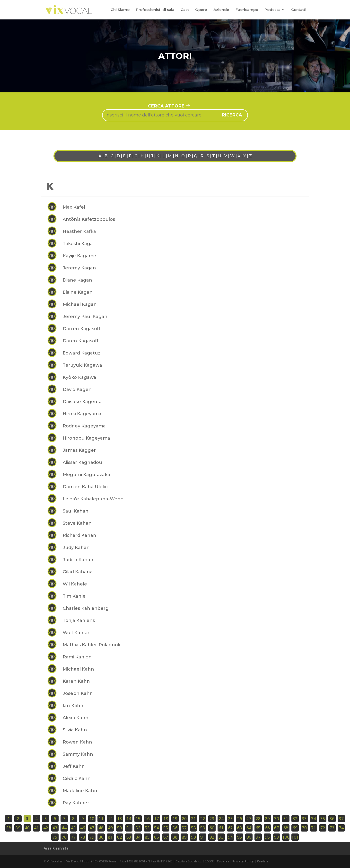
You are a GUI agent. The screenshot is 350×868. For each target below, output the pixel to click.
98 (267, 837)
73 (332, 828)
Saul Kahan (76, 511)
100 (286, 837)
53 (147, 828)
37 (341, 819)
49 (110, 828)
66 (267, 828)
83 (129, 837)
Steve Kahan (77, 523)
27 (249, 819)
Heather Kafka (79, 231)
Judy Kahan (76, 548)
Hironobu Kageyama (86, 438)
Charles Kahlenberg (86, 608)
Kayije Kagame (79, 256)
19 (175, 819)
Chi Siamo (120, 10)
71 (314, 828)
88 (175, 837)
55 (166, 828)
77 (73, 837)
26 (240, 819)
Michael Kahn (78, 669)
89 (184, 837)
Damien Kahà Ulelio (85, 487)
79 (92, 837)
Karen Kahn (76, 681)
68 (286, 828)
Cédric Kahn (77, 779)
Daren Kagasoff (81, 341)
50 (120, 828)
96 (249, 837)
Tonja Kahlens (79, 620)
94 (230, 837)
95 (240, 837)
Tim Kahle (74, 596)
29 (267, 819)
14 (129, 819)
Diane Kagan (77, 280)
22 (203, 819)
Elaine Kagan (78, 292)
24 (221, 819)
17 (157, 819)
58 (193, 828)
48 (101, 828)
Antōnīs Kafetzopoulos (89, 219)
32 (295, 819)
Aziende (221, 10)
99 (277, 837)
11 (101, 819)
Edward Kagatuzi (82, 353)
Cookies (223, 861)
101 (295, 837)
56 (175, 828)
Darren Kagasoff (82, 329)
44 (64, 828)
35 (323, 819)
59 (203, 828)
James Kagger (79, 450)
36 (332, 819)
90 (193, 837)
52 (138, 828)
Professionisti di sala (155, 10)
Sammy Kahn (78, 754)
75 (55, 837)
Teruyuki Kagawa (82, 365)
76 (64, 837)
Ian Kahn (73, 706)
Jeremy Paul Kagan (85, 317)
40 (27, 828)
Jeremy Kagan (79, 268)
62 (230, 828)
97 (258, 837)
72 (323, 828)
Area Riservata (56, 848)
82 (120, 837)
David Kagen (77, 390)
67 (277, 828)
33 (304, 819)
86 (157, 837)
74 (341, 828)
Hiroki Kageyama (82, 414)
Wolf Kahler (76, 633)
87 (166, 837)
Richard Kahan (79, 535)
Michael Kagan (80, 304)
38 (9, 828)
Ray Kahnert (77, 803)
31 (286, 819)
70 (304, 828)
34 (314, 819)
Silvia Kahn (75, 730)
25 (230, 819)
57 (184, 828)
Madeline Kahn (80, 791)
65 (258, 828)
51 (129, 828)
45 (73, 828)
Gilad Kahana (78, 572)
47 (92, 828)
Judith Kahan (78, 560)
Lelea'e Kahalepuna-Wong (93, 499)
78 (83, 837)
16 (147, 819)
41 (36, 828)
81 (110, 837)
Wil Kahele (75, 584)
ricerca (232, 115)
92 (212, 837)
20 (184, 819)
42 (46, 828)
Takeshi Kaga (78, 244)
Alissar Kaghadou (82, 462)
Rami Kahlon (77, 657)
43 (55, 828)
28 (258, 819)
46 (83, 828)
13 (120, 819)
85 (147, 837)
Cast (185, 10)
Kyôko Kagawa (79, 377)
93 (221, 837)
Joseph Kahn (78, 693)
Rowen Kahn (77, 742)
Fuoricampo (247, 10)
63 (240, 828)
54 (157, 828)
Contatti (299, 10)
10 (92, 819)
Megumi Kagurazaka (86, 475)
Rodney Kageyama (84, 426)
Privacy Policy (243, 861)
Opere (201, 10)
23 (212, 819)
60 (212, 828)
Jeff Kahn (74, 766)
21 (193, 819)
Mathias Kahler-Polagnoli (91, 645)
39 (18, 828)
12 (110, 819)
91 (203, 837)
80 (101, 837)
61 (221, 828)
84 (138, 837)
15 (138, 819)
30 (277, 819)
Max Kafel (74, 207)
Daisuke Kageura (82, 402)
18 (166, 819)
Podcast (272, 10)
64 (249, 828)
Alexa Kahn (76, 718)
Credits (263, 861)
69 (295, 828)
